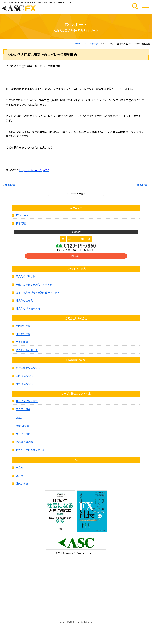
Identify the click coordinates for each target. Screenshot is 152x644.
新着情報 (21, 224)
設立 (19, 418)
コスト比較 (22, 343)
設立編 (19, 468)
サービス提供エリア (27, 402)
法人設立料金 (23, 410)
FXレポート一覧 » (76, 193)
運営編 (19, 476)
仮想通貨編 (22, 484)
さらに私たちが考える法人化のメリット (38, 293)
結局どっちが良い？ (27, 351)
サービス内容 (23, 435)
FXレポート (22, 216)
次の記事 (142, 185)
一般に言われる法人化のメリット (34, 285)
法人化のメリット (26, 277)
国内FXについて (24, 376)
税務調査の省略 (24, 443)
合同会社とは (23, 327)
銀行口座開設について (28, 368)
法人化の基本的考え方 (28, 309)
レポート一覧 (92, 44)
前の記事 (10, 185)
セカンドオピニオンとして (30, 451)
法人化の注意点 (24, 301)
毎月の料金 (23, 426)
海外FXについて (24, 384)
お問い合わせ (76, 257)
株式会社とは (23, 335)
